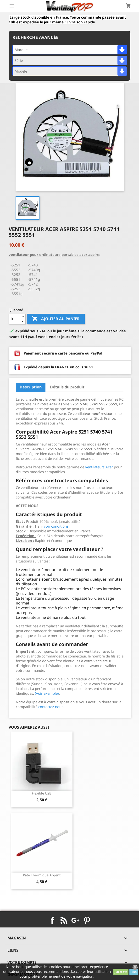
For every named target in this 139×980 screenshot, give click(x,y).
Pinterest (87, 920)
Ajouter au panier (56, 319)
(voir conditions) (56, 526)
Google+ (75, 920)
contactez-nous (51, 707)
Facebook (52, 920)
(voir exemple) (47, 693)
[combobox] (70, 50)
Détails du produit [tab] (67, 387)
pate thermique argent (42, 875)
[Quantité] (14, 319)
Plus (134, 972)
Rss (64, 920)
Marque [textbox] (21, 50)
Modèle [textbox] (21, 71)
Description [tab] (31, 387)
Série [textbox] (19, 60)
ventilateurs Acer (99, 467)
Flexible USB (42, 793)
